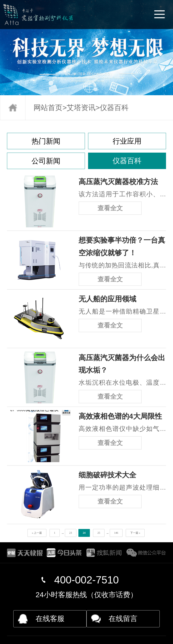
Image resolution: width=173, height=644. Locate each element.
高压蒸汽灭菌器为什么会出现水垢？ (122, 364)
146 (116, 533)
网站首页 (48, 108)
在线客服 (50, 619)
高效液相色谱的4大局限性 (120, 416)
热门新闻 (46, 141)
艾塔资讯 (81, 108)
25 (99, 533)
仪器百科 (114, 108)
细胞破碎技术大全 (107, 475)
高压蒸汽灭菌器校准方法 (118, 182)
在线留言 (123, 619)
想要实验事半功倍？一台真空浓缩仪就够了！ (122, 246)
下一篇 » (135, 533)
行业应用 (127, 141)
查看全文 (110, 208)
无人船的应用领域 (107, 299)
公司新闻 (46, 161)
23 (71, 533)
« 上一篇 (37, 533)
